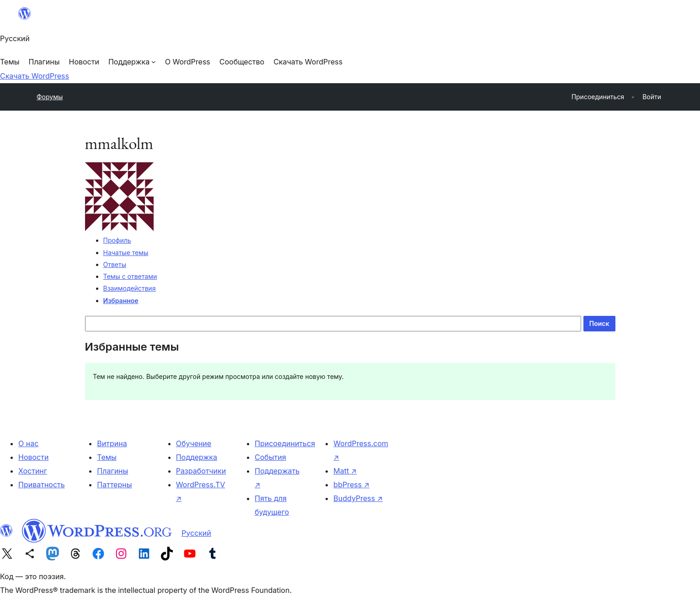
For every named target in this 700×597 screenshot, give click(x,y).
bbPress (351, 485)
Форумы (50, 97)
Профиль (117, 240)
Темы (107, 457)
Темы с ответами (130, 276)
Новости (33, 457)
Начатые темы (126, 253)
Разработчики (201, 471)
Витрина (112, 443)
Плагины (112, 471)
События (270, 457)
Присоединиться (285, 443)
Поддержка (197, 457)
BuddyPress (358, 498)
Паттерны (114, 485)
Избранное (121, 301)
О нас (28, 443)
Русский (196, 533)
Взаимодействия (130, 288)
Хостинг (33, 471)
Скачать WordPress (35, 76)
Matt (345, 471)
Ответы (115, 264)
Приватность (42, 485)
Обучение (194, 443)
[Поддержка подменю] (132, 62)
